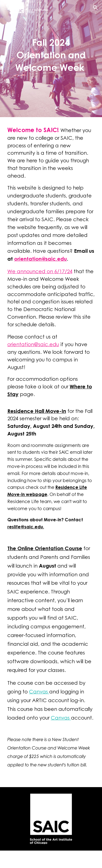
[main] (51, 55)
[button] (7, 7)
